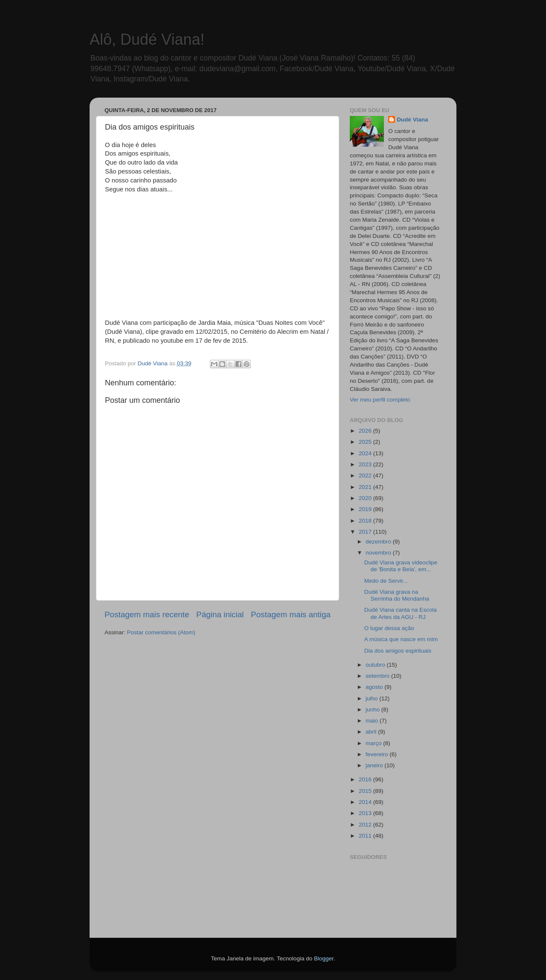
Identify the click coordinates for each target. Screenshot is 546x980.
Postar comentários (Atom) (161, 632)
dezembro (379, 542)
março (374, 743)
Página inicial (220, 614)
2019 (366, 509)
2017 (366, 532)
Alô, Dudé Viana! (147, 39)
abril (372, 732)
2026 (366, 431)
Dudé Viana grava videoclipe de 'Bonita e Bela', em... (401, 566)
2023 (366, 464)
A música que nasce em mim (401, 639)
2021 (366, 487)
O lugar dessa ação (389, 628)
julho (372, 698)
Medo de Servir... (386, 581)
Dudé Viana (412, 120)
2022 (366, 476)
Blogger (324, 958)
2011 (366, 836)
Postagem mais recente (147, 614)
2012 (366, 825)
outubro (376, 665)
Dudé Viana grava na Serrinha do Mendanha (397, 595)
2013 (366, 813)
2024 (366, 453)
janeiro (375, 765)
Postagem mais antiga (291, 614)
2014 (366, 802)
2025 (366, 442)
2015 (366, 791)
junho (373, 710)
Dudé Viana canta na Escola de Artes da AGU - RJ (401, 613)
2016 (366, 779)
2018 (366, 521)
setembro (378, 676)
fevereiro (378, 754)
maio (373, 721)
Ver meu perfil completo (380, 400)
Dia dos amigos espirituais (398, 651)
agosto (375, 687)
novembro (379, 553)
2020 (366, 498)
